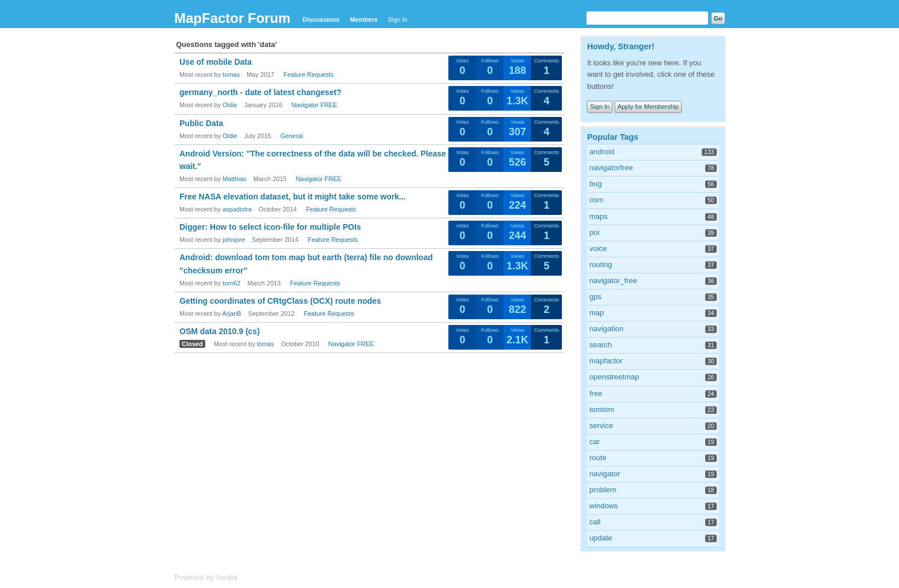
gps (595, 297)
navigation (606, 329)
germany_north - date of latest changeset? (260, 92)
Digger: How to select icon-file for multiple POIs (270, 227)
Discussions (321, 19)
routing (601, 264)
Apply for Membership (648, 107)
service (601, 426)
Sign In (397, 19)
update (601, 538)
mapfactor (606, 361)
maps (599, 216)
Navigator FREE (314, 105)
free (596, 393)
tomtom (602, 409)
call (595, 522)
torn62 (231, 283)
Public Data (201, 123)
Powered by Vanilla (206, 577)
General (292, 136)
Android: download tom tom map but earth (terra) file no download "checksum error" (306, 264)
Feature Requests (308, 75)
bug (596, 184)
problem (603, 490)
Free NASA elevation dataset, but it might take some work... (293, 197)
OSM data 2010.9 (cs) (220, 331)
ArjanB (232, 313)
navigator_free (613, 281)
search (601, 345)
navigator (605, 474)
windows (604, 506)
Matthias (234, 179)
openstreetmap (614, 377)
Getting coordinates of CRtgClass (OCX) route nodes (280, 301)
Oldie (230, 105)
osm (597, 200)
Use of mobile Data (216, 62)
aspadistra (237, 209)
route (598, 458)
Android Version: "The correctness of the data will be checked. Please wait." (313, 160)
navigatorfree (611, 168)
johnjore (234, 240)
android (602, 152)
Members (363, 19)
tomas (231, 75)
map (597, 313)
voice (598, 248)
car (595, 442)
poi (594, 232)
